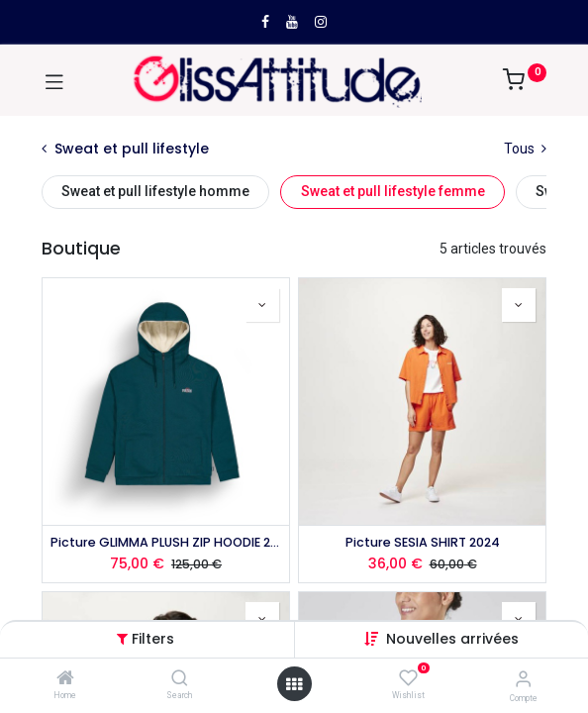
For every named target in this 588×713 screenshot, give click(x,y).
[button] (452, 639)
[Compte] (523, 679)
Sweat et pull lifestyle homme (155, 191)
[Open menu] (294, 684)
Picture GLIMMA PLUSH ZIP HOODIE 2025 (166, 542)
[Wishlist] (408, 678)
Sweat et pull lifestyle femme (393, 191)
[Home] (65, 679)
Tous (525, 149)
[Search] (180, 679)
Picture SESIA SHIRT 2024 (423, 542)
